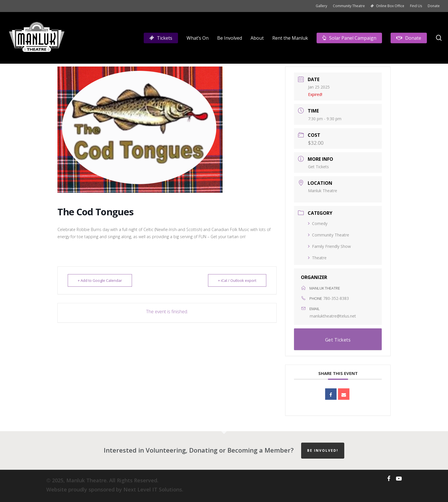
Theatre (317, 258)
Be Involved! (323, 450)
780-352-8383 (336, 298)
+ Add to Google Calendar (100, 280)
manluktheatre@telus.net (333, 316)
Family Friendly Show (329, 246)
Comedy (318, 223)
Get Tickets (318, 167)
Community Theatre (329, 235)
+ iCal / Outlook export (237, 280)
